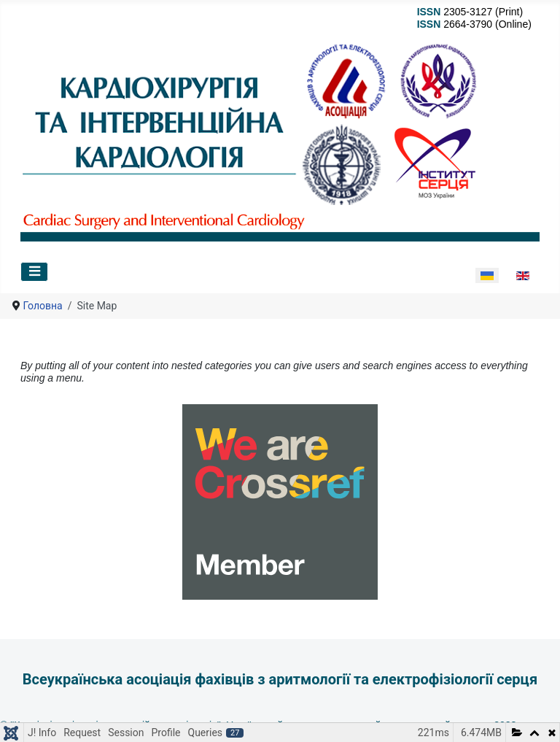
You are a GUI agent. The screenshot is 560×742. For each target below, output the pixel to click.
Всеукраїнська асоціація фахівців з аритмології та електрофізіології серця (280, 679)
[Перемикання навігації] (34, 272)
